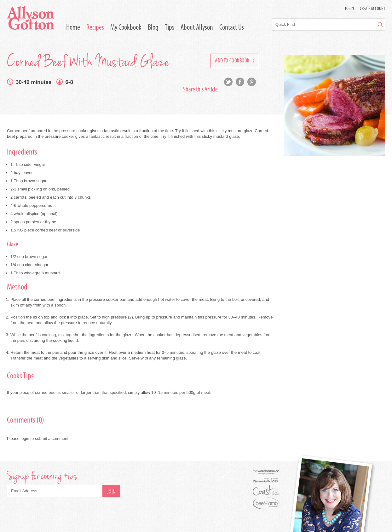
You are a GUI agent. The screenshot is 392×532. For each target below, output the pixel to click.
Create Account (372, 9)
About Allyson (197, 28)
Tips (170, 28)
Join (111, 492)
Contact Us (232, 28)
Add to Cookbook (235, 61)
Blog (153, 28)
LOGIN (349, 9)
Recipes (95, 28)
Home (73, 28)
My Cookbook (126, 28)
